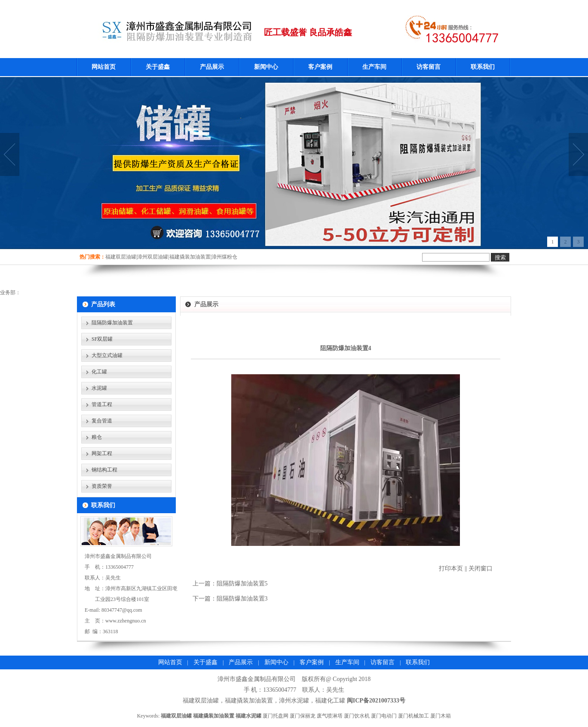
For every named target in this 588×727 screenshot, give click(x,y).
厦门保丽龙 (303, 716)
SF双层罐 (102, 339)
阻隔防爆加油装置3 (242, 599)
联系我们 (483, 67)
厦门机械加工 (413, 716)
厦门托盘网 (276, 716)
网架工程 (102, 453)
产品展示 (212, 67)
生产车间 (374, 67)
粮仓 (97, 437)
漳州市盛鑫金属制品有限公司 (257, 679)
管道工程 (102, 404)
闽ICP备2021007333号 (376, 701)
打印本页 (451, 568)
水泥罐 (99, 388)
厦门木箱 (441, 716)
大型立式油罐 (107, 355)
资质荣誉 (102, 486)
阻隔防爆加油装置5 (242, 584)
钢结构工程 (104, 470)
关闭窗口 (481, 568)
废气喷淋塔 (330, 716)
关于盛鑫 (158, 67)
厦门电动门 (384, 716)
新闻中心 (266, 67)
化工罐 (99, 372)
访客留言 (429, 67)
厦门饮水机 (357, 716)
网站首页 (104, 67)
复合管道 (102, 421)
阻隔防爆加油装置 (112, 323)
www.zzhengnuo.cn (126, 621)
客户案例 (320, 67)
